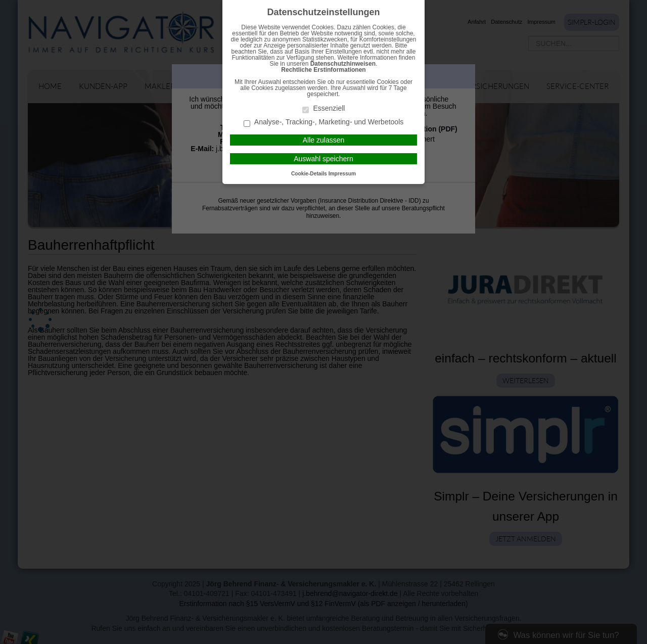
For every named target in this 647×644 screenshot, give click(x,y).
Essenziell (324, 109)
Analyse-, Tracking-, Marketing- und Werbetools (324, 123)
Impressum (342, 174)
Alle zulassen (324, 140)
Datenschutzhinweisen (343, 64)
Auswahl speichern (323, 159)
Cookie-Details (309, 174)
